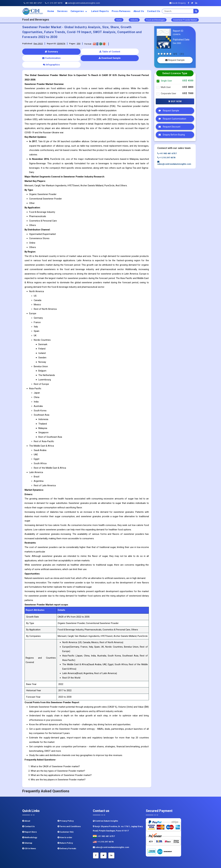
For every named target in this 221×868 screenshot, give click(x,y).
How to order (65, 824)
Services (62, 11)
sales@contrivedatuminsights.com (83, 3)
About (26, 808)
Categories (79, 11)
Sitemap (27, 830)
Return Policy (65, 830)
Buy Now (175, 101)
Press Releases (121, 11)
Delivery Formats (67, 835)
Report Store (29, 819)
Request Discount (169, 127)
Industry (134, 20)
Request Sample (175, 60)
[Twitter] (193, 3)
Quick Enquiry (178, 3)
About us (139, 11)
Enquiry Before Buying (171, 135)
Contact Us (154, 11)
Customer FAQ (66, 819)
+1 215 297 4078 (54, 3)
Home (51, 11)
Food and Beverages (155, 20)
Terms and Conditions (69, 813)
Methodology (30, 824)
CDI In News (29, 835)
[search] (196, 11)
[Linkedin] (197, 3)
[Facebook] (189, 3)
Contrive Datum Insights (105, 808)
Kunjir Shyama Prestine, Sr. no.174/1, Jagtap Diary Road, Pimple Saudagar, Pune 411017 (118, 815)
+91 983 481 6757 (33, 3)
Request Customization (172, 119)
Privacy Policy (66, 808)
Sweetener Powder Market (185, 20)
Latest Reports (100, 11)
